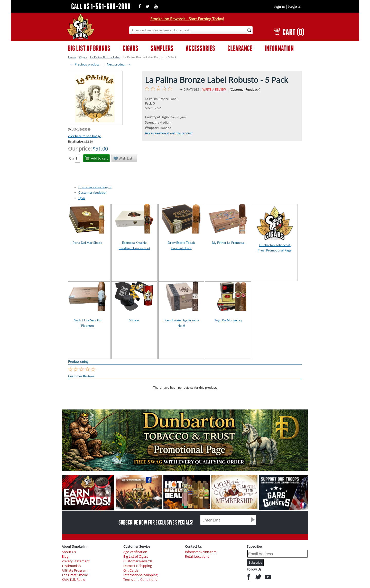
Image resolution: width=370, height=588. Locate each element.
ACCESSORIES (200, 48)
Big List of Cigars (136, 557)
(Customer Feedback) (245, 90)
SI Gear (134, 320)
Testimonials (71, 566)
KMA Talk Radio (73, 580)
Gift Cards (131, 570)
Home (72, 57)
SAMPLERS (162, 48)
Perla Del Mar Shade (87, 243)
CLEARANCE (240, 48)
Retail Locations (197, 557)
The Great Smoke (75, 575)
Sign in (279, 6)
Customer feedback (92, 193)
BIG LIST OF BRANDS (89, 48)
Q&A (82, 198)
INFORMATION (279, 48)
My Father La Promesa (228, 243)
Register (295, 6)
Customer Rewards (138, 561)
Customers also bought (95, 187)
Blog (65, 557)
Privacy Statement (76, 561)
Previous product (84, 64)
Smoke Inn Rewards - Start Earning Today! (187, 19)
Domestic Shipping (138, 566)
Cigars (83, 57)
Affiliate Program (75, 570)
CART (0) (289, 32)
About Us (69, 552)
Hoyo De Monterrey (228, 320)
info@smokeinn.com (201, 552)
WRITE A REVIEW (214, 90)
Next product (119, 64)
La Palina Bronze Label (105, 57)
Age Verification (135, 552)
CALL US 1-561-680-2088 (101, 6)
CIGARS (130, 48)
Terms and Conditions (140, 580)
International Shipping (140, 575)
